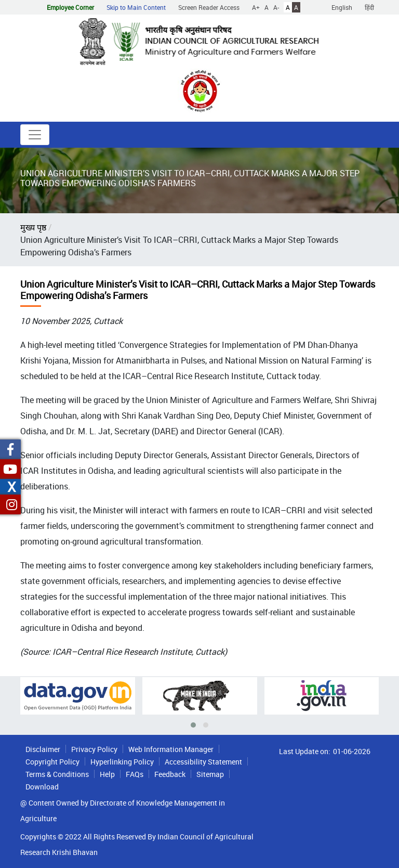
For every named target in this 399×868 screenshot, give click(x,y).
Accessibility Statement (203, 762)
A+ (256, 7)
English (342, 7)
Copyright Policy (52, 762)
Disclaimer (43, 749)
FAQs (135, 774)
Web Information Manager (171, 749)
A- (276, 7)
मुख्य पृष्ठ (33, 227)
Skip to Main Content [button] (136, 7)
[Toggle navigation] (35, 135)
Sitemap (210, 774)
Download (42, 787)
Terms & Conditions (57, 774)
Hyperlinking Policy (122, 762)
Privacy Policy (94, 749)
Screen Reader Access (209, 7)
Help (107, 774)
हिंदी (369, 7)
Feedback (170, 774)
